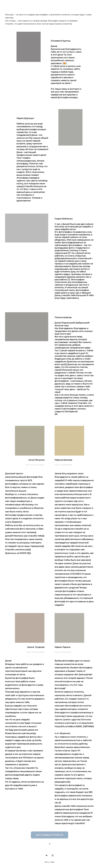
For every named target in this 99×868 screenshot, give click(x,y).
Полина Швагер (63, 317)
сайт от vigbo (49, 862)
